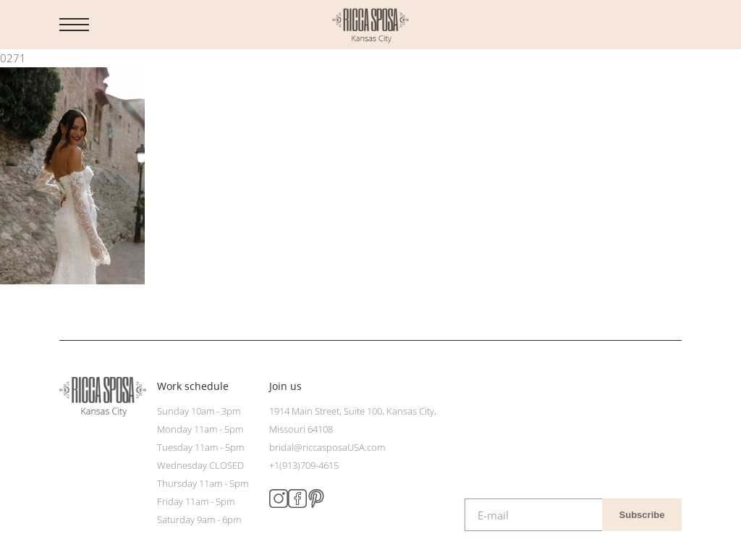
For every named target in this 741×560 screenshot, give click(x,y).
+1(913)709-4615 (304, 465)
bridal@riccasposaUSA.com (327, 447)
